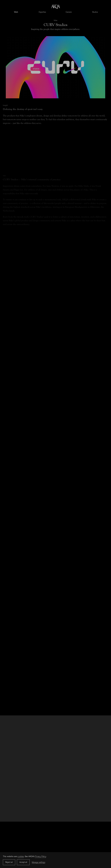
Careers (69, 12)
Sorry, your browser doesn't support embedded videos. (55, 70)
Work (16, 12)
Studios (95, 12)
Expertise (42, 12)
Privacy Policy (40, 856)
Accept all (23, 862)
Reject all (9, 862)
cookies (21, 856)
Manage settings (39, 862)
